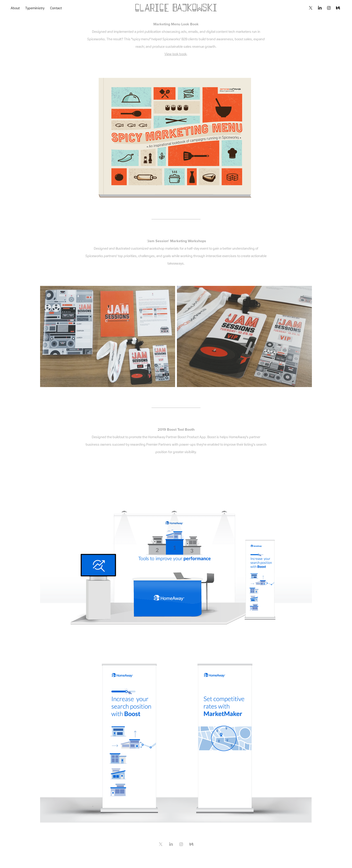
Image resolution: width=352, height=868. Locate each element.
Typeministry (35, 8)
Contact (56, 8)
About (15, 8)
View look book (176, 54)
